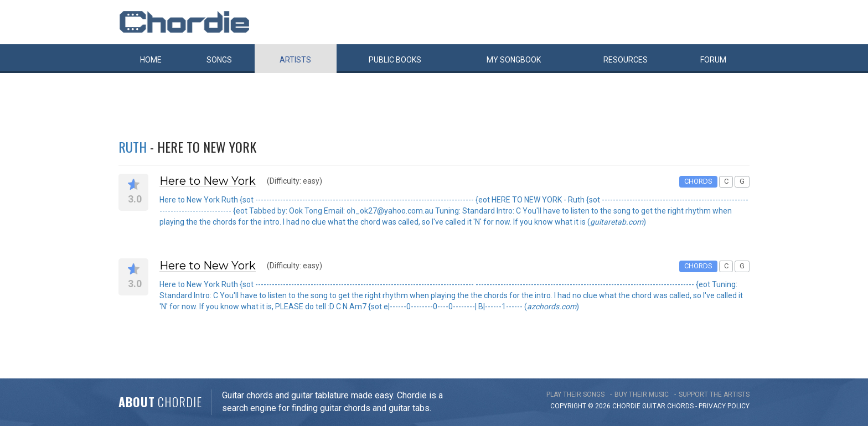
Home (151, 60)
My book (514, 60)
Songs (219, 60)
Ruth (133, 147)
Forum (713, 60)
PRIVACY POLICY (724, 406)
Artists (295, 60)
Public (395, 60)
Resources (626, 60)
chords (680, 406)
